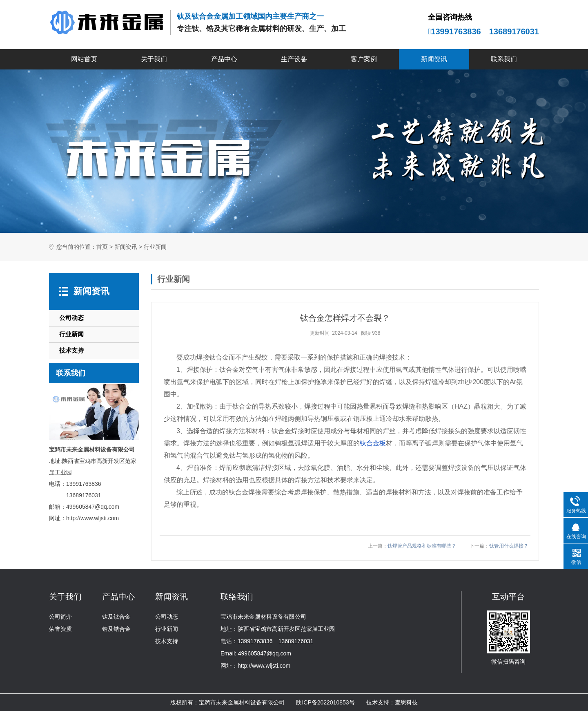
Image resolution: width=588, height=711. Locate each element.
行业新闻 (155, 247)
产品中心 (224, 59)
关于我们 (154, 59)
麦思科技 (406, 702)
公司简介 (60, 617)
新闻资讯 (434, 59)
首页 (102, 247)
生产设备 (294, 59)
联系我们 (504, 59)
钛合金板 (373, 443)
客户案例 (364, 59)
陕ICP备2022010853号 (325, 702)
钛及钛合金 (116, 617)
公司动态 (71, 318)
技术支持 (71, 350)
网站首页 (84, 59)
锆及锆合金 (116, 629)
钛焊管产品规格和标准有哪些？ (422, 546)
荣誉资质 (60, 629)
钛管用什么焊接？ (509, 546)
